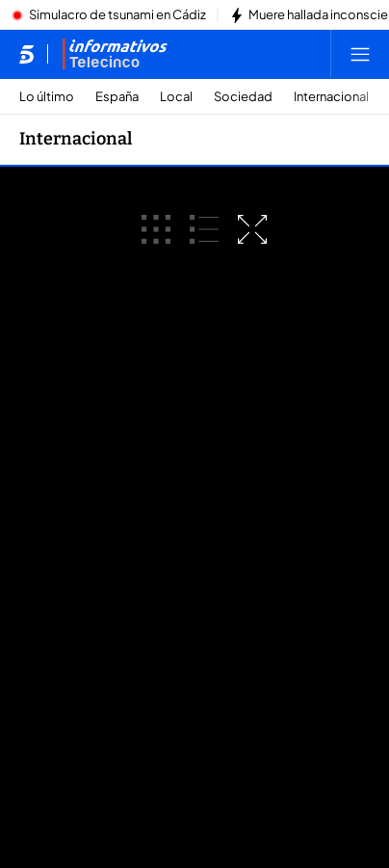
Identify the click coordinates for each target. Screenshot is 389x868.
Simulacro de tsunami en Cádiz (117, 15)
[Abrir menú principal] (360, 54)
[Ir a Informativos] (115, 54)
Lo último (47, 97)
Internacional (331, 97)
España (117, 97)
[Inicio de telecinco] (26, 54)
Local (176, 97)
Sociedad (243, 97)
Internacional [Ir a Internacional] (76, 139)
